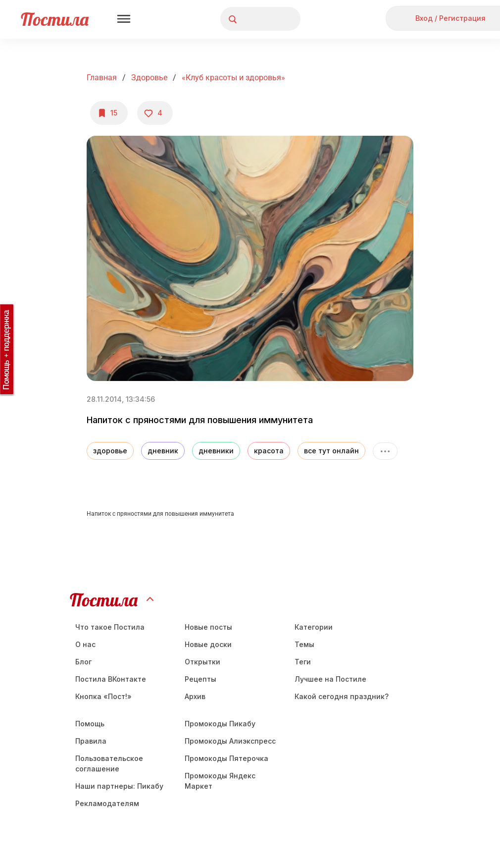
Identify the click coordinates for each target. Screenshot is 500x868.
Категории (314, 627)
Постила (55, 19)
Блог (83, 662)
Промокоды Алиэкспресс (230, 741)
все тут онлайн (331, 451)
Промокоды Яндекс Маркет (220, 781)
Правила (91, 741)
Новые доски (208, 644)
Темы (304, 644)
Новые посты (208, 627)
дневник (163, 451)
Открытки (202, 662)
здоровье (110, 451)
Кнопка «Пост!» (103, 696)
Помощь (90, 724)
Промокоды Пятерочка (226, 758)
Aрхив (195, 696)
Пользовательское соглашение (109, 763)
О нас (85, 644)
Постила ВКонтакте (111, 679)
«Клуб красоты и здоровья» (233, 78)
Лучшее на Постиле (330, 679)
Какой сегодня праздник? (342, 696)
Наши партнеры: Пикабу (119, 786)
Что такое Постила (110, 627)
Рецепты (200, 679)
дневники (216, 451)
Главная (102, 78)
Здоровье (149, 78)
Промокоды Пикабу (220, 724)
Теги (303, 662)
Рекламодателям (107, 803)
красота (269, 451)
